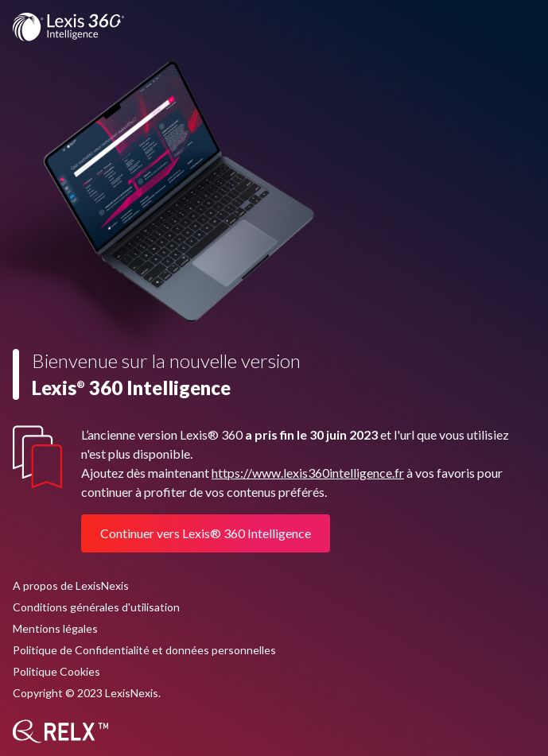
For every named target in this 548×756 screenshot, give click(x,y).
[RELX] (60, 731)
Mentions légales (55, 628)
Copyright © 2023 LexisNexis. (87, 693)
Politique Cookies (56, 671)
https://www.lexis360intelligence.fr (308, 473)
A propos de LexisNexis (71, 585)
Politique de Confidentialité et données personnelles (144, 650)
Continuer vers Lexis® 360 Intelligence (206, 533)
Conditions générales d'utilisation (96, 607)
